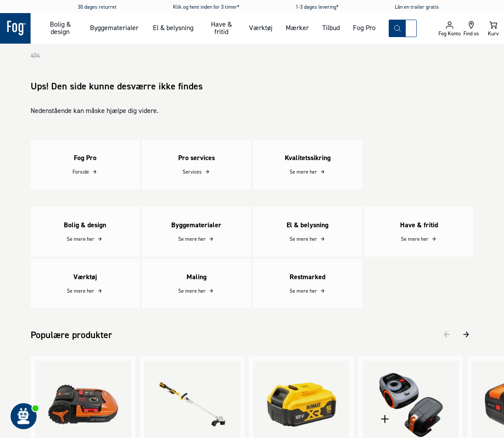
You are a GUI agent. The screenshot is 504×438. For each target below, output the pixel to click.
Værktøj (261, 27)
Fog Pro (364, 27)
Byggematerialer (114, 27)
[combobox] (411, 28)
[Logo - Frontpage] (15, 28)
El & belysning (173, 27)
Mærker (297, 27)
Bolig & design (60, 28)
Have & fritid (221, 28)
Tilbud (331, 27)
